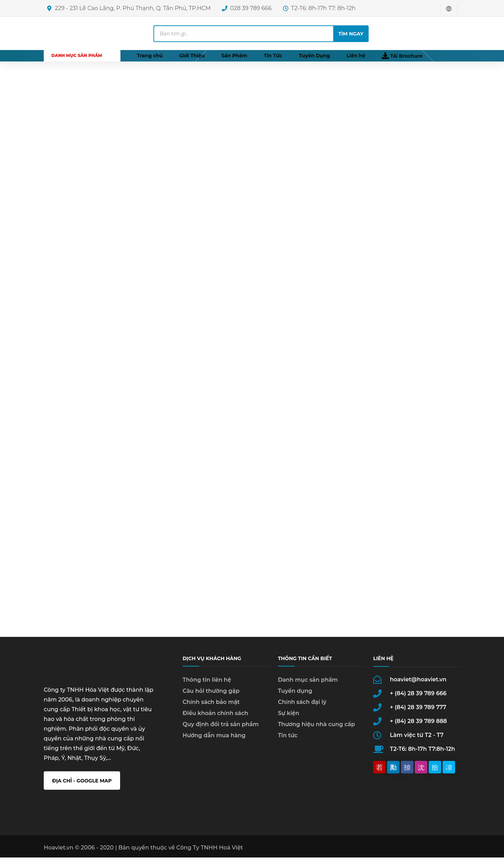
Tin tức (288, 740)
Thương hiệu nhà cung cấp (317, 729)
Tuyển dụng (295, 695)
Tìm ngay (351, 34)
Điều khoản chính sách (215, 718)
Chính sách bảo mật (211, 707)
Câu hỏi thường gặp (211, 695)
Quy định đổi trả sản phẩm (221, 729)
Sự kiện (289, 718)
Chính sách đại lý (302, 707)
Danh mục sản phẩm (308, 684)
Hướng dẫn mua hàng (214, 740)
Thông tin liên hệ (207, 684)
